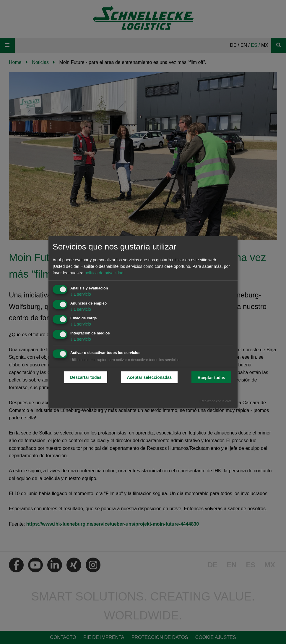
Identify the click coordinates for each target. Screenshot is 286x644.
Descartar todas (86, 377)
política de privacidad (104, 273)
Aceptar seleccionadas (149, 377)
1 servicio (81, 294)
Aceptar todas (211, 378)
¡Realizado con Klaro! (215, 401)
